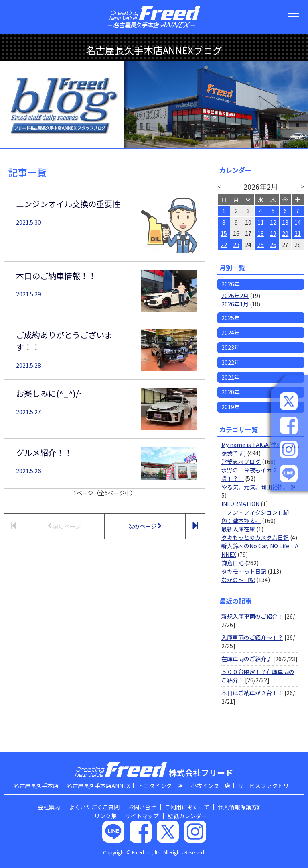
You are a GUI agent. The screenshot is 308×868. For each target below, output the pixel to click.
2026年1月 (235, 304)
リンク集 (105, 816)
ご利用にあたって (187, 807)
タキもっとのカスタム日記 (255, 537)
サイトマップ (142, 816)
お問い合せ (142, 807)
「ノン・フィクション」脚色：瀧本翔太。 (255, 516)
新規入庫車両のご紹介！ (252, 616)
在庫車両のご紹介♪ (247, 659)
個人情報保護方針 (240, 807)
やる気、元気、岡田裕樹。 (255, 487)
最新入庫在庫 (238, 529)
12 (273, 222)
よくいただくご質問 (94, 807)
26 (273, 245)
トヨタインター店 (160, 786)
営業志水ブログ (241, 462)
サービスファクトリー (266, 786)
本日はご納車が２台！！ (252, 693)
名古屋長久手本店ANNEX (98, 786)
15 (224, 233)
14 (298, 222)
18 (261, 233)
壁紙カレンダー (187, 816)
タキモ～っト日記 (244, 571)
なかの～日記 (238, 580)
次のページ (145, 526)
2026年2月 (235, 296)
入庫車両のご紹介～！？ (252, 637)
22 (224, 245)
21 (298, 233)
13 (285, 222)
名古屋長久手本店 (36, 786)
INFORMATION (240, 504)
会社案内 (49, 807)
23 (236, 245)
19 (273, 233)
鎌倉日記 (233, 563)
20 (285, 233)
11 (261, 222)
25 (261, 245)
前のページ (64, 526)
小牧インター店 (211, 786)
